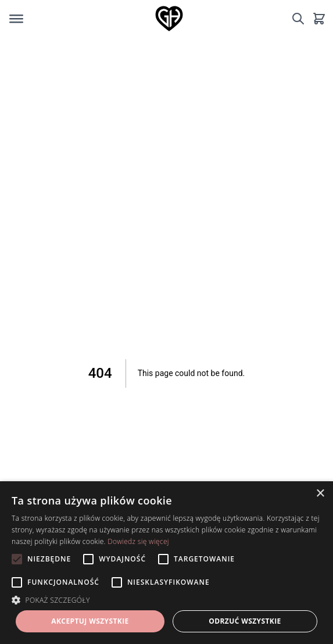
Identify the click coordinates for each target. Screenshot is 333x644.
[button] (166, 600)
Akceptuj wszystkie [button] (90, 621)
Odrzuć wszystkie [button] (245, 621)
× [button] (320, 494)
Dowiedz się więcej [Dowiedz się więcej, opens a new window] (138, 541)
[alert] (166, 563)
